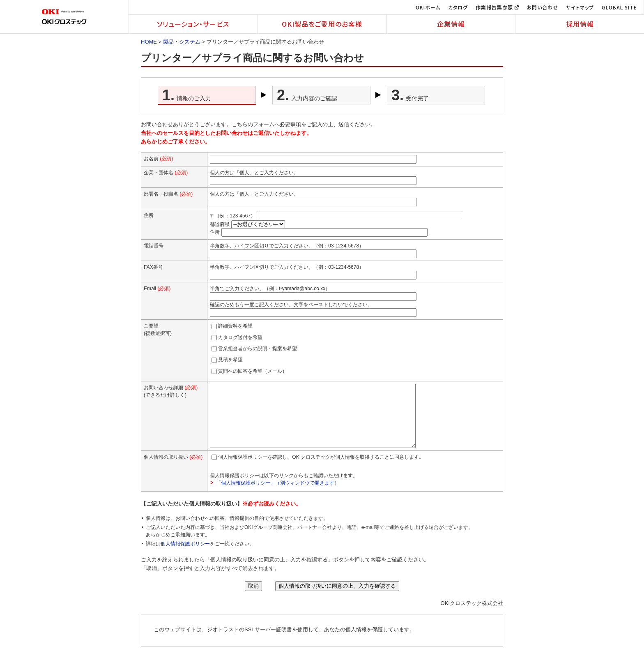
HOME (149, 42)
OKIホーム (428, 7)
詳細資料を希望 (235, 326)
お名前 (158, 159)
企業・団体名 (166, 173)
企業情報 (451, 24)
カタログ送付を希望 (240, 337)
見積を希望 (230, 360)
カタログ (458, 7)
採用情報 (580, 24)
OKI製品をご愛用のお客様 (322, 24)
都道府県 (220, 224)
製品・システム (182, 42)
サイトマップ (580, 7)
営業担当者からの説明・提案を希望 (258, 349)
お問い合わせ (542, 7)
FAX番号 (153, 267)
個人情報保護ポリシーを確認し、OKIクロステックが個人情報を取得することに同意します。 (321, 469)
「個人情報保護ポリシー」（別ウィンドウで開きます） (278, 495)
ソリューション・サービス (193, 24)
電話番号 (154, 246)
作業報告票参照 (497, 7)
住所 (215, 232)
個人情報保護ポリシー (185, 556)
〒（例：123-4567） (233, 216)
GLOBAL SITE (619, 7)
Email (157, 289)
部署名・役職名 (168, 194)
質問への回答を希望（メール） (253, 371)
